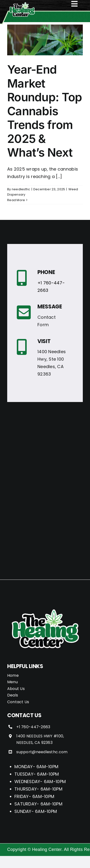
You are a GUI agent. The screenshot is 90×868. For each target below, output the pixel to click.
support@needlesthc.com (42, 752)
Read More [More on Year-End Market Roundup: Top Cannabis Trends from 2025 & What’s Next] (16, 200)
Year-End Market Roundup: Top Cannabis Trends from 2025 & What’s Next (45, 111)
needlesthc (21, 189)
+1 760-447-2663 (33, 727)
